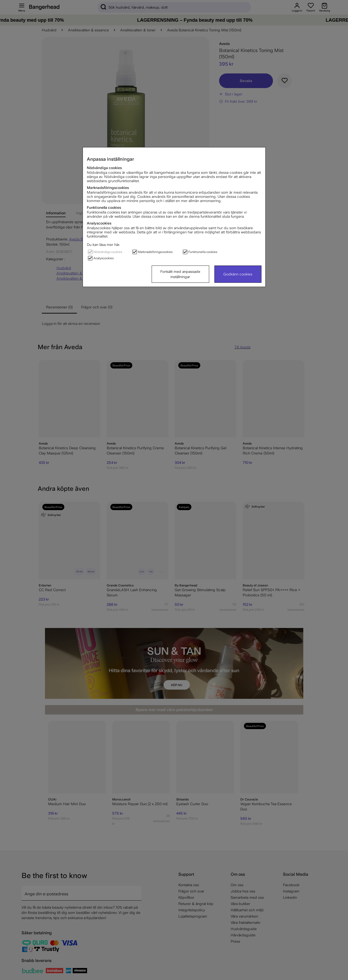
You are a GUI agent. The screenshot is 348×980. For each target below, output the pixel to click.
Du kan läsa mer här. (103, 245)
